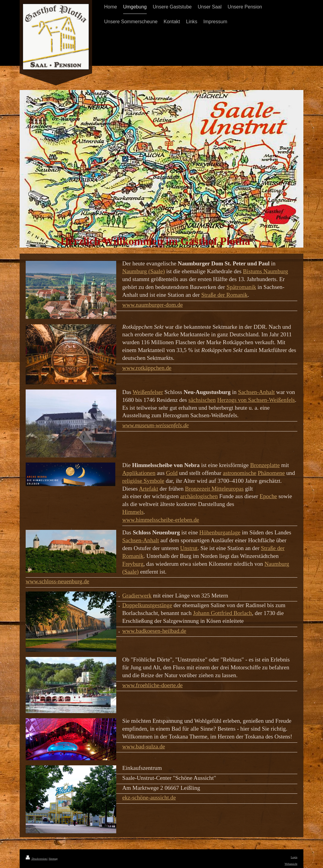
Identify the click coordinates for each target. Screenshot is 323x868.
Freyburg (133, 564)
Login (294, 857)
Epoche (268, 496)
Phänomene (271, 473)
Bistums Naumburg (265, 271)
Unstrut (189, 548)
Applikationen (139, 473)
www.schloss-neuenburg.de (58, 581)
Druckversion (37, 859)
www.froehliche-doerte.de (152, 685)
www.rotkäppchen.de (147, 368)
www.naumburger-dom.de (153, 305)
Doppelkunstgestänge (147, 605)
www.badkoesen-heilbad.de (154, 631)
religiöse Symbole (143, 481)
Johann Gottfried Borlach (222, 613)
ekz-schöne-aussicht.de (149, 798)
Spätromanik (241, 287)
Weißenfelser (148, 392)
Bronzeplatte (265, 465)
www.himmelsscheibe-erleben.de (161, 520)
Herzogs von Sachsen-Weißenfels (256, 400)
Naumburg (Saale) (144, 271)
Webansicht (291, 864)
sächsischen (202, 400)
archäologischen (199, 496)
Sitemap (53, 859)
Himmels (133, 512)
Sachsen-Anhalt (256, 392)
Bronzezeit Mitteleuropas (214, 489)
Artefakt (149, 489)
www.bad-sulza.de (144, 746)
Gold (172, 473)
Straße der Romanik (224, 295)
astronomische (240, 473)
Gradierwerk (137, 596)
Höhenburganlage (220, 532)
